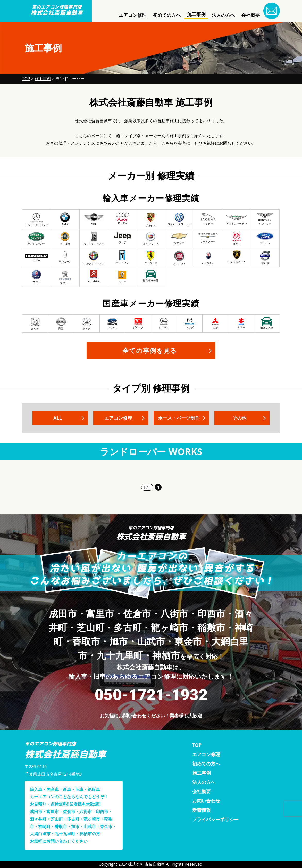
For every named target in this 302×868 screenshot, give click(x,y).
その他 (239, 418)
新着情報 (202, 810)
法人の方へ (223, 15)
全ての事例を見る (150, 350)
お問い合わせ (206, 801)
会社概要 (250, 15)
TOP (197, 745)
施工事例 (196, 14)
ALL (58, 418)
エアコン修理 (133, 15)
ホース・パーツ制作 (179, 418)
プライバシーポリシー (215, 819)
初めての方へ (167, 15)
